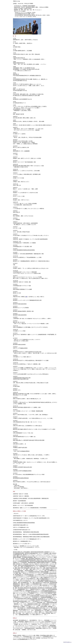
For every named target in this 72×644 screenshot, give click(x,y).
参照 (26, 297)
